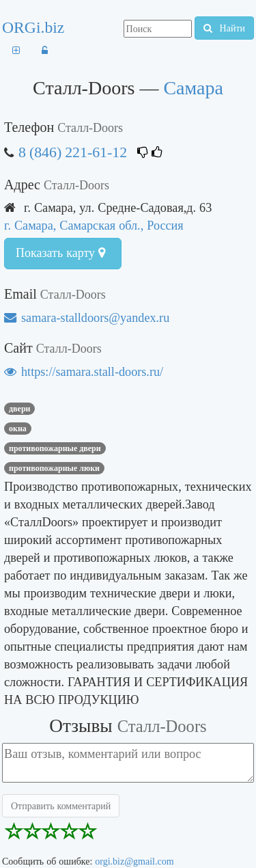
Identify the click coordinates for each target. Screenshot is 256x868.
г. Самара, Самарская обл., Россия (94, 225)
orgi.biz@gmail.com (134, 861)
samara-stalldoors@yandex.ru (87, 317)
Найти (224, 28)
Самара (193, 88)
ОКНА (18, 429)
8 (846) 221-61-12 (73, 152)
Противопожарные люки (54, 468)
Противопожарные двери (55, 448)
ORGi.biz (33, 27)
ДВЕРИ (19, 409)
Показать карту (60, 253)
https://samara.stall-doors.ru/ (84, 371)
